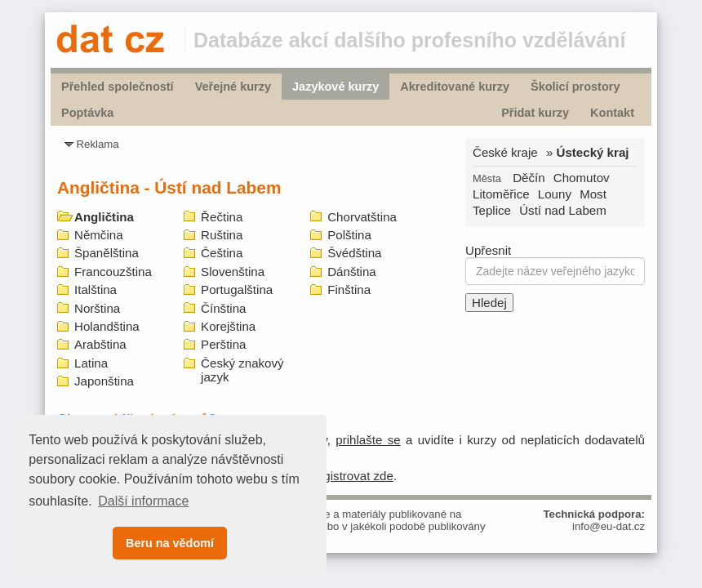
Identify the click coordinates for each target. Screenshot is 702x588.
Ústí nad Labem (563, 210)
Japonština (104, 381)
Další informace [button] (143, 501)
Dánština (352, 272)
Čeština (222, 253)
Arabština (100, 344)
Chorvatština (362, 217)
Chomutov (582, 178)
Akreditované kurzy (455, 87)
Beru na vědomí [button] (170, 543)
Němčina (99, 235)
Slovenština (233, 272)
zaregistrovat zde (347, 476)
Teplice (492, 210)
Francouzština (113, 272)
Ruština (222, 235)
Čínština (223, 308)
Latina (91, 363)
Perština (223, 344)
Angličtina (104, 217)
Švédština (354, 253)
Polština (349, 235)
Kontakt (612, 113)
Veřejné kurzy (233, 87)
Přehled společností (118, 87)
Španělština (107, 253)
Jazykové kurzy (335, 87)
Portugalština (237, 290)
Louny (555, 194)
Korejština (228, 326)
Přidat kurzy (535, 113)
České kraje (505, 152)
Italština (96, 290)
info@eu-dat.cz (609, 526)
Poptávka (87, 113)
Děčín (529, 178)
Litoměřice (501, 194)
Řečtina (222, 217)
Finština (349, 290)
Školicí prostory (575, 87)
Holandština (107, 326)
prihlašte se (368, 440)
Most (593, 194)
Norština (97, 308)
